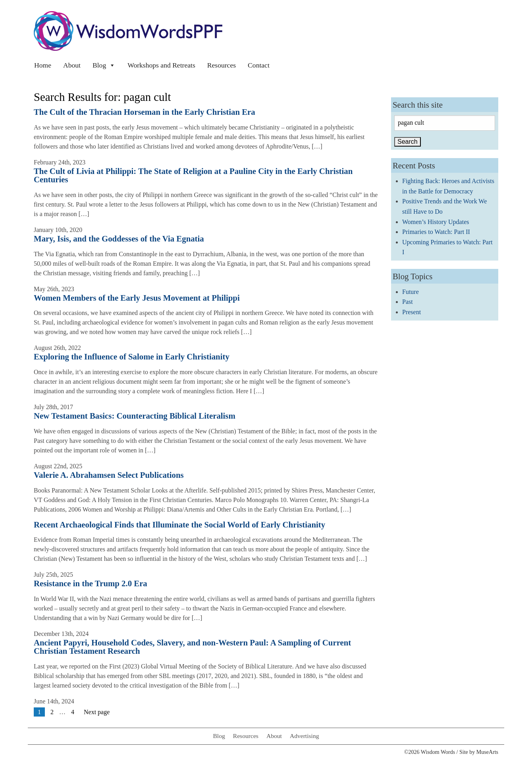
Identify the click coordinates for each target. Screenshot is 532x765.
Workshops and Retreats (161, 65)
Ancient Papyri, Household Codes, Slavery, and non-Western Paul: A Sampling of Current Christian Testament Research (192, 647)
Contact (259, 65)
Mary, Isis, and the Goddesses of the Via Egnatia (119, 239)
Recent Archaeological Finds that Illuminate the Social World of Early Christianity (179, 524)
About (72, 65)
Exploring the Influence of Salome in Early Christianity (132, 356)
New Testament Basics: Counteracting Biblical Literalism (135, 416)
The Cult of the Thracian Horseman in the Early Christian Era (145, 112)
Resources (222, 65)
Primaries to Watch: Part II (436, 232)
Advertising (305, 736)
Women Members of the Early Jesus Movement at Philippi (137, 298)
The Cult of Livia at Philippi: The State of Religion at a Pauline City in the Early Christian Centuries (193, 175)
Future (411, 292)
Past (408, 302)
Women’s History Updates (436, 222)
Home (43, 65)
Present (412, 312)
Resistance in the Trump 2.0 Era (91, 583)
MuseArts (487, 752)
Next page (97, 712)
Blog (104, 65)
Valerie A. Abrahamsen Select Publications (109, 475)
